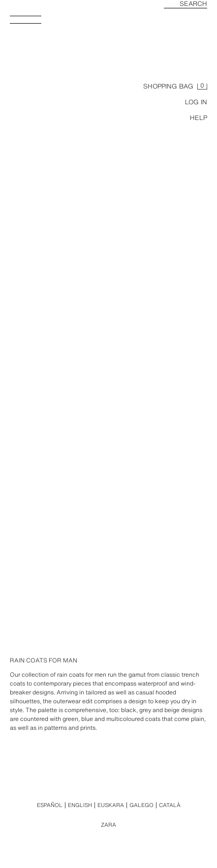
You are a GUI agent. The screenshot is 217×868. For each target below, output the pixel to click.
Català (170, 805)
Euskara (111, 805)
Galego (141, 805)
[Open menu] (30, 23)
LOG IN (196, 102)
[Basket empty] (175, 87)
